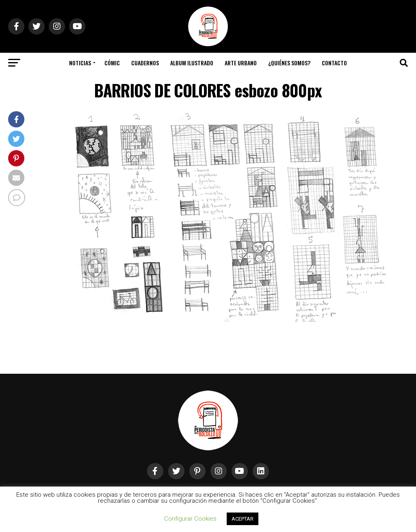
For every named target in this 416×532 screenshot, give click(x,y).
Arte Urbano (241, 63)
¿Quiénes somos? (289, 63)
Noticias (80, 63)
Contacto (334, 63)
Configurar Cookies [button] (190, 519)
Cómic (112, 63)
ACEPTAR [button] (243, 519)
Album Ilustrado (192, 63)
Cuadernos (145, 63)
